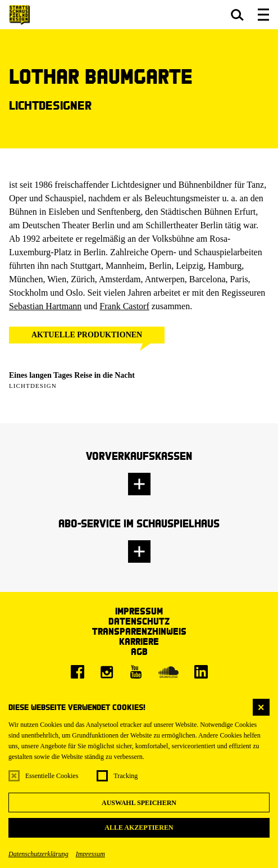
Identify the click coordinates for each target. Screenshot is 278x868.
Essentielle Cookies (52, 776)
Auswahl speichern (139, 803)
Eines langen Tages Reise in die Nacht (72, 375)
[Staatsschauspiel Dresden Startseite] (19, 15)
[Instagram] (107, 672)
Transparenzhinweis (139, 631)
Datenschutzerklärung (38, 854)
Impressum (90, 854)
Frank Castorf (124, 306)
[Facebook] (78, 672)
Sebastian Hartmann (45, 306)
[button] (237, 15)
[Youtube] (136, 672)
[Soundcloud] (168, 672)
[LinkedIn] (201, 672)
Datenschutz (139, 621)
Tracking (126, 776)
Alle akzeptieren (139, 828)
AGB (139, 651)
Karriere (139, 641)
